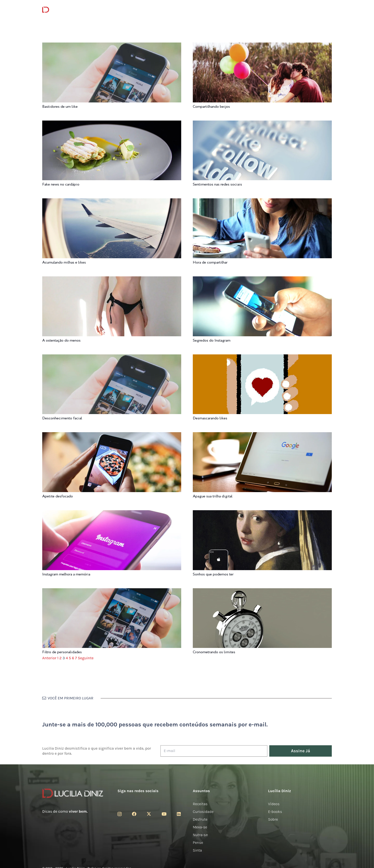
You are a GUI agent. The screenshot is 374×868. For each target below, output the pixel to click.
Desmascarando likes (210, 418)
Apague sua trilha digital (213, 496)
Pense (198, 843)
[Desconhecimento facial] (112, 358)
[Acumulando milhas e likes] (112, 202)
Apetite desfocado (58, 496)
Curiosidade (203, 812)
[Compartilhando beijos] (262, 46)
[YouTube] (164, 814)
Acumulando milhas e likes (64, 262)
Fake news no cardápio (61, 184)
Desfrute (200, 819)
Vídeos (274, 804)
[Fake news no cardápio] (112, 124)
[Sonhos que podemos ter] (262, 513)
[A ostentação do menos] (112, 280)
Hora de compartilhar (210, 262)
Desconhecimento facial (62, 418)
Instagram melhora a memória (66, 574)
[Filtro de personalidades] (112, 592)
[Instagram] (120, 814)
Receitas (200, 804)
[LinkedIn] (179, 814)
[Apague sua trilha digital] (262, 435)
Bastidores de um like (60, 107)
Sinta (197, 850)
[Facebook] (134, 814)
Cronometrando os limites (214, 652)
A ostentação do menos (61, 341)
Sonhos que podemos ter (213, 574)
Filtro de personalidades (62, 652)
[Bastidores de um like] (112, 46)
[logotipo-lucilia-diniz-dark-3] (62, 10)
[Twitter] (149, 814)
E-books (275, 812)
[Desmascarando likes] (262, 358)
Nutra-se (200, 835)
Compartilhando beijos (211, 107)
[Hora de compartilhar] (262, 202)
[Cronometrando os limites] (262, 592)
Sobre (273, 819)
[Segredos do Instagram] (262, 280)
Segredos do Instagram (212, 341)
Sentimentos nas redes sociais (217, 184)
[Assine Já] (301, 751)
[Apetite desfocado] (112, 435)
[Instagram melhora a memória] (112, 513)
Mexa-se (200, 827)
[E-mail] (214, 751)
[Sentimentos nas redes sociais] (262, 124)
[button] (329, 10)
